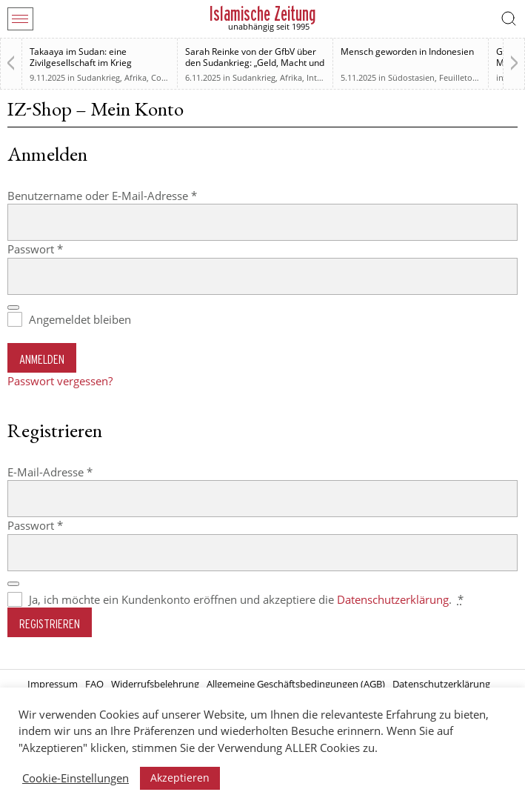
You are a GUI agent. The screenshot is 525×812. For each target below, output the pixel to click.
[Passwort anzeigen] (13, 307)
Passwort (65, 249)
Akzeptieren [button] (180, 778)
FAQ (94, 684)
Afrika (136, 77)
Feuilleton (458, 77)
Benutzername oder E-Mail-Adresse (132, 195)
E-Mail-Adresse (80, 472)
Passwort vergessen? (60, 381)
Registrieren (50, 623)
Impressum (53, 684)
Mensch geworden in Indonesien (407, 51)
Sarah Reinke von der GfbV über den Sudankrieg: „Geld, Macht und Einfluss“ (255, 63)
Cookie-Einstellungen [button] (76, 778)
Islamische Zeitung (262, 14)
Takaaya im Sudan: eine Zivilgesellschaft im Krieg (81, 57)
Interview (324, 77)
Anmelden (42, 359)
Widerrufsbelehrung (155, 684)
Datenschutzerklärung (393, 599)
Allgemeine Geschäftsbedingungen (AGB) (296, 684)
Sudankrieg (98, 77)
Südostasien (411, 77)
